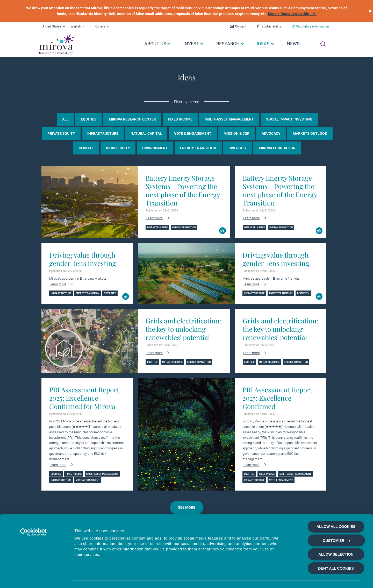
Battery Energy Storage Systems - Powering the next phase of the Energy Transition (183, 190)
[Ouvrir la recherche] (323, 44)
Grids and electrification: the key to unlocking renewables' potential (183, 329)
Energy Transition (198, 148)
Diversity (238, 148)
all (65, 119)
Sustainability (271, 26)
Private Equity (61, 133)
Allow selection (336, 536)
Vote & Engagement (193, 133)
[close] (370, 11)
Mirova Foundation (277, 148)
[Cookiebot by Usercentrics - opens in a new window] (34, 514)
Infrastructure (103, 133)
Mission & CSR (236, 133)
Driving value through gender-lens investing (83, 259)
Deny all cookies (336, 550)
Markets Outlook (310, 133)
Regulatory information (312, 26)
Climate (86, 148)
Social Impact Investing (289, 119)
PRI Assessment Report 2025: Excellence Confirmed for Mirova (84, 398)
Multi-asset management (229, 119)
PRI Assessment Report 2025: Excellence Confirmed (277, 398)
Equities (89, 119)
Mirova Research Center (132, 119)
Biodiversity (118, 148)
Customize (336, 522)
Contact (241, 26)
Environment (155, 148)
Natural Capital (146, 133)
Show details (278, 578)
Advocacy (271, 133)
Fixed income (180, 119)
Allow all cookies (336, 509)
